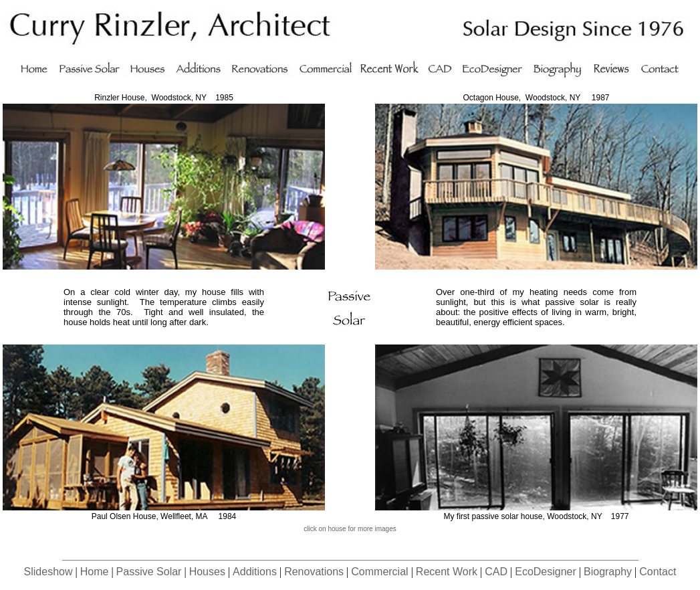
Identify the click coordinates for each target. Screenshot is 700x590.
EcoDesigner (546, 572)
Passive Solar (149, 572)
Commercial (379, 572)
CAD (496, 572)
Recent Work (447, 572)
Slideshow (48, 572)
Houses (207, 572)
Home (95, 572)
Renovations (314, 572)
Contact (658, 572)
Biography (608, 572)
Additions (255, 572)
